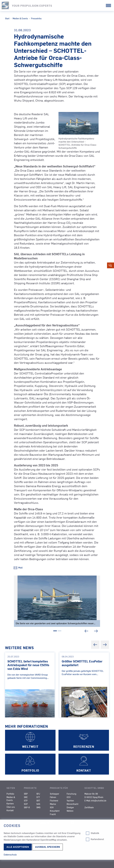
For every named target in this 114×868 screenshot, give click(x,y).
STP (26, 801)
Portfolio (10, 794)
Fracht (53, 814)
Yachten (70, 801)
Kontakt (10, 810)
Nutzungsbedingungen (21, 852)
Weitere (70, 811)
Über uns (11, 807)
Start (7, 18)
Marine (53, 804)
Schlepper (54, 794)
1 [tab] (55, 631)
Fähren (53, 797)
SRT (38, 801)
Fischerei (54, 801)
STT (38, 797)
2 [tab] (60, 631)
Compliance (14, 837)
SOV (52, 807)
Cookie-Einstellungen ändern (20, 846)
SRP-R (27, 807)
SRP (26, 794)
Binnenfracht (73, 804)
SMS (38, 807)
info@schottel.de (99, 801)
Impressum (14, 831)
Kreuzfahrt (55, 811)
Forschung (71, 794)
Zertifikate (89, 807)
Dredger (70, 807)
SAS (38, 804)
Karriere (10, 803)
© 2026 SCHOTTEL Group (21, 858)
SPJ (38, 794)
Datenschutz (15, 843)
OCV (69, 797)
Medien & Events (20, 18)
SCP (26, 804)
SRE (26, 797)
